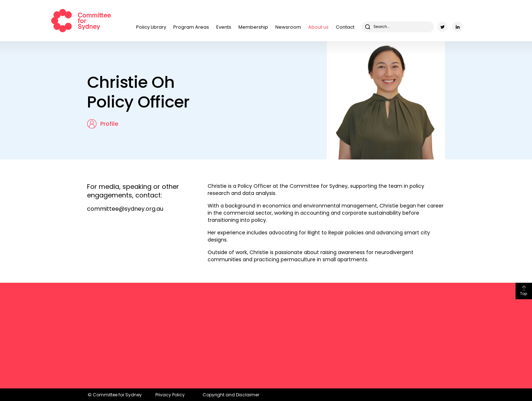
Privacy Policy (170, 395)
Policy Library (151, 27)
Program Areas (191, 27)
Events (224, 27)
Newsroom (288, 27)
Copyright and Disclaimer (231, 395)
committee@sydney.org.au (125, 209)
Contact (345, 27)
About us (318, 27)
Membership (253, 27)
